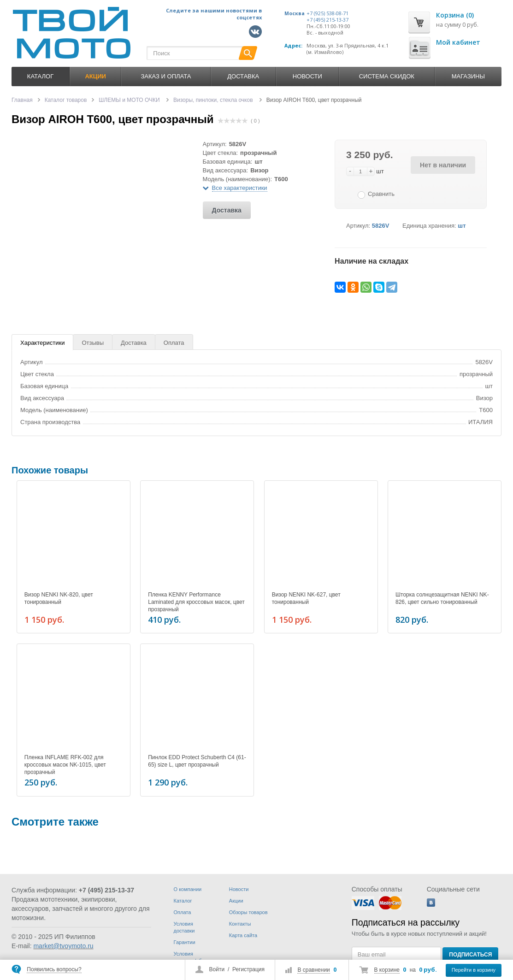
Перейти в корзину (474, 970)
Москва (295, 13)
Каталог (40, 76)
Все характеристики (240, 188)
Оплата (174, 343)
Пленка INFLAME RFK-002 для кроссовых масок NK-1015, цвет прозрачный (65, 763)
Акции (236, 901)
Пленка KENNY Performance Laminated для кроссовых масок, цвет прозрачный (196, 602)
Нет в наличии (443, 165)
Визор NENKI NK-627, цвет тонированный (306, 598)
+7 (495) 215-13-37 (327, 20)
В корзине (387, 970)
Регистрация (248, 969)
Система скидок (387, 76)
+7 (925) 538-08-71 (327, 13)
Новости (307, 76)
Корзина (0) (455, 15)
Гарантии (185, 942)
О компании (188, 889)
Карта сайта (243, 935)
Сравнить (381, 194)
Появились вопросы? (54, 969)
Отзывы (93, 343)
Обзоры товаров (248, 912)
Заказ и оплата (166, 76)
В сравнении (313, 970)
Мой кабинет (458, 42)
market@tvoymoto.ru (63, 946)
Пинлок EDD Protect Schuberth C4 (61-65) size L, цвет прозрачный (197, 760)
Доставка (243, 76)
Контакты (240, 924)
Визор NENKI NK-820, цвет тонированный (59, 598)
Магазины (468, 76)
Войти (217, 969)
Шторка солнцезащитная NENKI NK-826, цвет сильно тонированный (442, 598)
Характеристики (42, 343)
